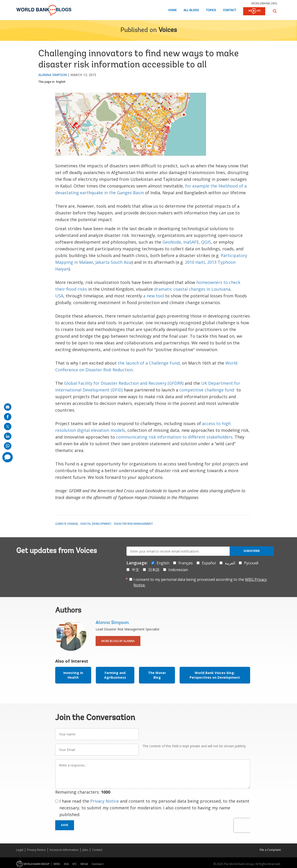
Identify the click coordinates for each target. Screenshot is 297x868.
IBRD (57, 864)
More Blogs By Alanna (118, 641)
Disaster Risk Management (133, 524)
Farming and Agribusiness (115, 675)
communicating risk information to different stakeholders (174, 437)
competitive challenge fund (207, 390)
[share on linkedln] (8, 436)
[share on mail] (8, 407)
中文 (136, 570)
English (61, 82)
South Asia (121, 262)
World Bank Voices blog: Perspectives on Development (215, 675)
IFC (75, 864)
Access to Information (64, 850)
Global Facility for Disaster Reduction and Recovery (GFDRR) (124, 383)
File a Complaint (270, 850)
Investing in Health (73, 675)
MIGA (84, 864)
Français (186, 563)
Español (209, 563)
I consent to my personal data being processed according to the (200, 582)
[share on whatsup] (8, 446)
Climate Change (67, 524)
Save (65, 825)
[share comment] (8, 457)
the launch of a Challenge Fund (149, 363)
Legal (20, 850)
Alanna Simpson (53, 75)
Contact (230, 10)
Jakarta (102, 262)
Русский (251, 563)
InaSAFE (191, 242)
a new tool (154, 296)
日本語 (154, 570)
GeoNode (172, 242)
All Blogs (191, 10)
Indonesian (178, 570)
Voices (168, 30)
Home (172, 10)
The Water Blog (157, 675)
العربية (230, 563)
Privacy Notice (105, 801)
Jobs (85, 850)
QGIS (206, 242)
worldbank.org (264, 3)
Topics (211, 10)
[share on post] (8, 426)
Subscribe (252, 551)
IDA (66, 864)
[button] (275, 11)
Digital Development (96, 524)
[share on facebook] (8, 417)
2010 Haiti (195, 262)
